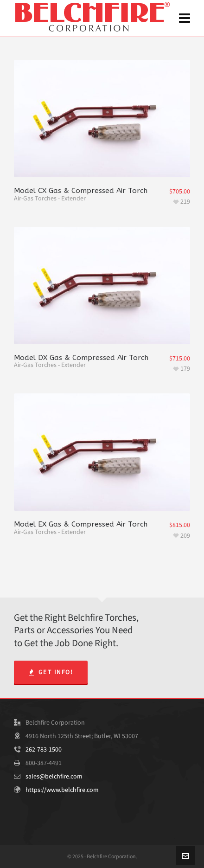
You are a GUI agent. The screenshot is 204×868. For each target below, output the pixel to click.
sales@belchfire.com (54, 776)
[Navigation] (185, 19)
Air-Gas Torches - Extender (50, 198)
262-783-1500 (44, 749)
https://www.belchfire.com (62, 790)
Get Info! (51, 672)
